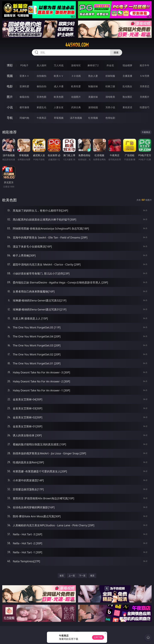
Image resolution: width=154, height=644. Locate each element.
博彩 (10, 65)
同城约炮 (24, 118)
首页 (62, 576)
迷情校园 (93, 107)
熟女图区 (127, 97)
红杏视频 (93, 118)
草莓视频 (59, 118)
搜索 (116, 52)
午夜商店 (42, 118)
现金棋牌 (127, 65)
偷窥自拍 (24, 97)
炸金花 (110, 65)
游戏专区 (76, 65)
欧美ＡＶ (59, 76)
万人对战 (59, 65)
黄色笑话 (127, 107)
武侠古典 (76, 107)
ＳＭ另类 (145, 76)
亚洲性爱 (24, 86)
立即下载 (98, 637)
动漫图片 (76, 97)
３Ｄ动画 (76, 76)
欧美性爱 (76, 86)
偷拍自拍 (42, 86)
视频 (10, 76)
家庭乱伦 (42, 107)
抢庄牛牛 (145, 65)
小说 (10, 107)
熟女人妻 (93, 76)
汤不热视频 (76, 118)
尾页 (92, 576)
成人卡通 (59, 86)
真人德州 (42, 65)
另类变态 (145, 86)
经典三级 (110, 86)
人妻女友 (59, 107)
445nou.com (77, 45)
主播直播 (127, 76)
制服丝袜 (93, 86)
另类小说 (110, 107)
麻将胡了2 (93, 65)
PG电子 (24, 65)
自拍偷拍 (42, 76)
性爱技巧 (145, 107)
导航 (10, 118)
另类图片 (145, 97)
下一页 (82, 576)
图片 (10, 97)
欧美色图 (59, 97)
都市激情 (24, 107)
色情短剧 (110, 118)
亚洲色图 (42, 97)
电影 (10, 86)
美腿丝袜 (93, 97)
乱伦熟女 (127, 86)
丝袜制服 (110, 76)
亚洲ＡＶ (24, 76)
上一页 (72, 576)
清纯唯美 (110, 97)
